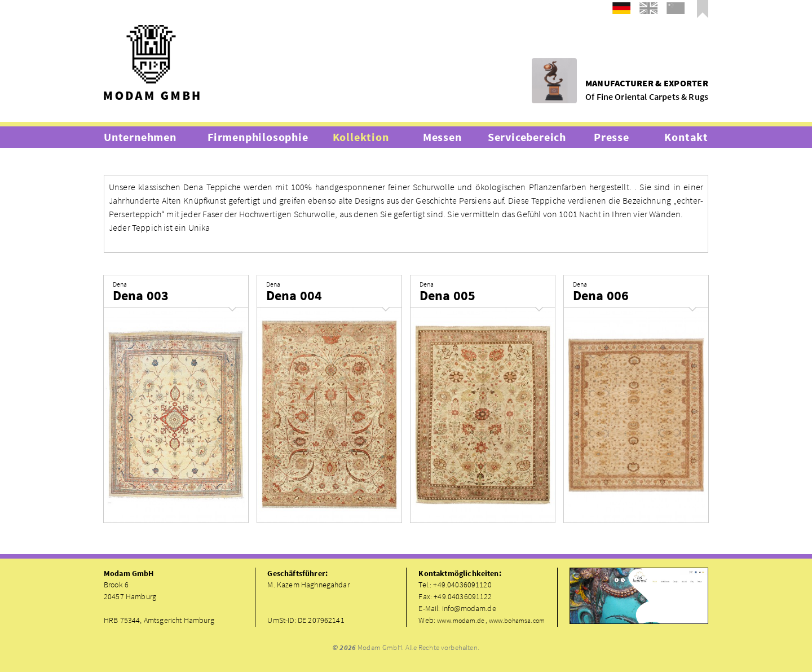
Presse (612, 137)
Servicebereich (527, 137)
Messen (442, 137)
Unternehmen (140, 137)
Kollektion (361, 137)
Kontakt (686, 137)
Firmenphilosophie (258, 137)
